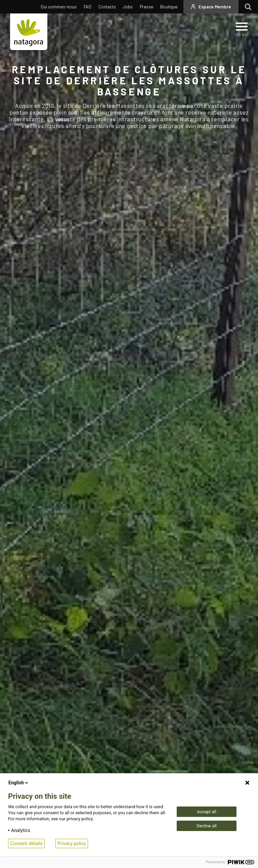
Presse (146, 7)
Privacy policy (72, 843)
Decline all (206, 826)
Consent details (26, 843)
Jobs (128, 7)
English (19, 783)
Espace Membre (215, 7)
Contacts (107, 7)
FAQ (88, 7)
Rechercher (250, 7)
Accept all (206, 812)
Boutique (169, 7)
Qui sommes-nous (59, 7)
